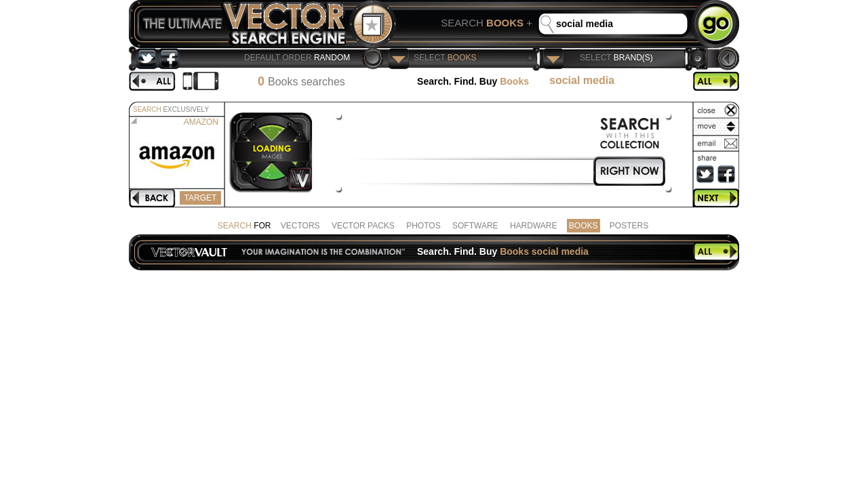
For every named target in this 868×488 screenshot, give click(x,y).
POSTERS (629, 226)
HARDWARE (534, 226)
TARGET (200, 198)
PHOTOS (423, 226)
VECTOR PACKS (363, 226)
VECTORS (300, 226)
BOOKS (584, 226)
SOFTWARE (475, 226)
